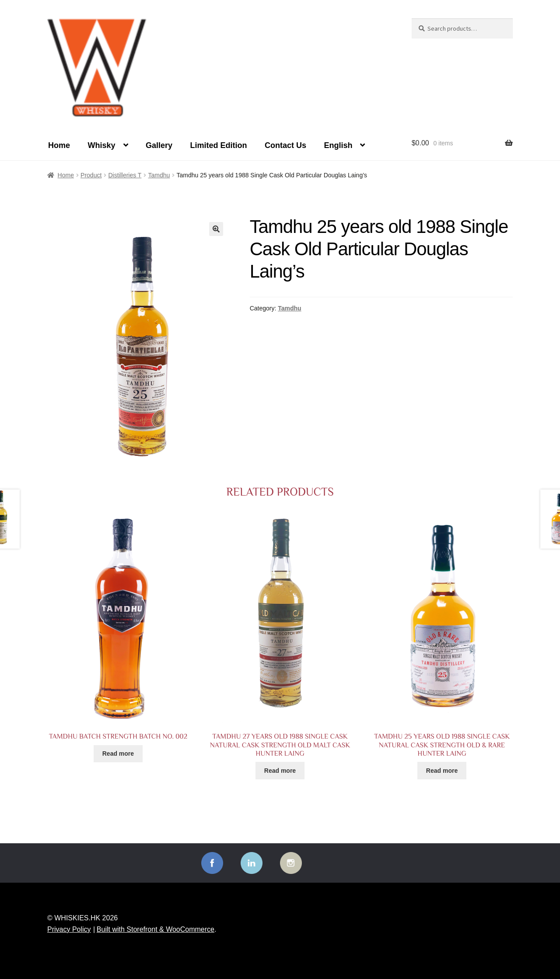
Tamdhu (159, 175)
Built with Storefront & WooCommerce (156, 929)
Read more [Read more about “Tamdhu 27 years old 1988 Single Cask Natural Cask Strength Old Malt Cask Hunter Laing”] (280, 771)
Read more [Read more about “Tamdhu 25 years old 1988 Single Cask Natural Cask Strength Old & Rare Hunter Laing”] (442, 771)
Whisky (101, 145)
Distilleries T (125, 175)
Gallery (159, 145)
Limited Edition (218, 145)
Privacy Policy (69, 929)
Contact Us (285, 145)
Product (91, 175)
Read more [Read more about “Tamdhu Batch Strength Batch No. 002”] (118, 754)
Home (59, 145)
